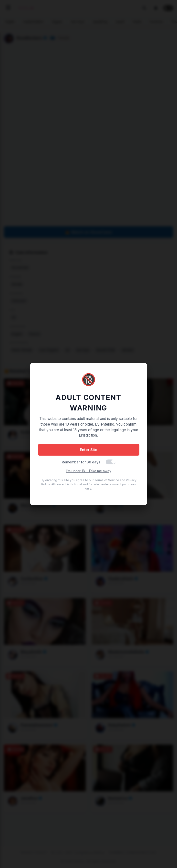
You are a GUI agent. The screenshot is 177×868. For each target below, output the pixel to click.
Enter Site (89, 450)
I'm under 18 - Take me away (89, 471)
